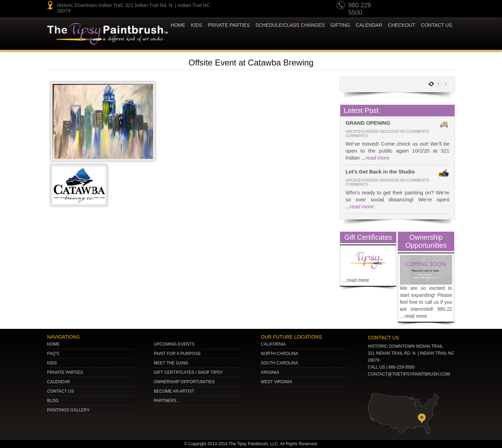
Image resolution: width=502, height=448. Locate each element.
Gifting (340, 25)
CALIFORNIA (273, 344)
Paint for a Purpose (177, 354)
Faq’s (53, 354)
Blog (53, 401)
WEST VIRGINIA (276, 382)
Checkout (402, 25)
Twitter (422, 6)
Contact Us (436, 25)
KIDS (197, 25)
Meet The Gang (171, 363)
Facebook (448, 6)
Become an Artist (174, 391)
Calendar (369, 25)
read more (378, 158)
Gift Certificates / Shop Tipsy (188, 372)
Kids (52, 363)
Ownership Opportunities (184, 382)
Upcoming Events (174, 344)
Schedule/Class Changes (290, 25)
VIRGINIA (270, 372)
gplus (435, 6)
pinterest (409, 6)
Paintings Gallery (68, 410)
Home (178, 25)
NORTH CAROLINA (279, 354)
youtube (395, 6)
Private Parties (229, 25)
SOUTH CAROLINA (279, 363)
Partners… (167, 401)
